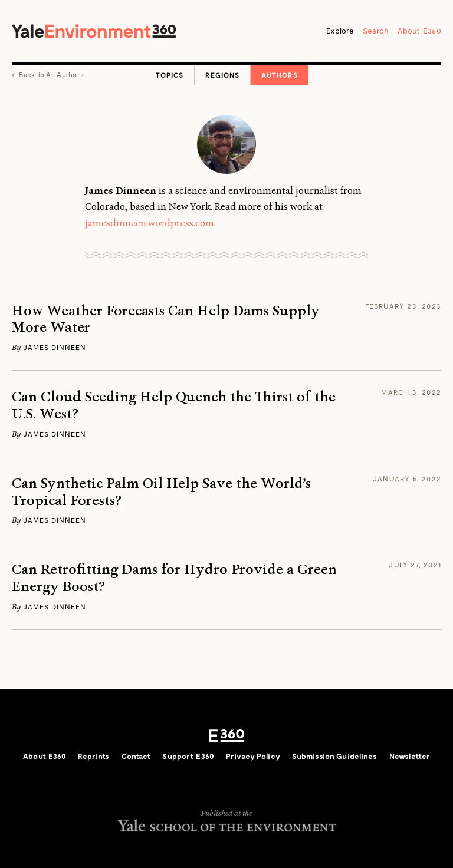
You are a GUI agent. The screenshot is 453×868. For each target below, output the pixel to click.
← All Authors (48, 74)
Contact (136, 756)
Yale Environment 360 (94, 31)
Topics (170, 75)
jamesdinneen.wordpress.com (150, 223)
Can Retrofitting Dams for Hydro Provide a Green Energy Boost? (174, 578)
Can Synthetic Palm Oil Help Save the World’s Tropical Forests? (161, 492)
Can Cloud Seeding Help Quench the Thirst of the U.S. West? (174, 405)
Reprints (93, 756)
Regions (222, 75)
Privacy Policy (253, 756)
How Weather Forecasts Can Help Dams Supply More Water (166, 319)
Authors (280, 75)
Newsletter (410, 756)
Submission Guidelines (335, 756)
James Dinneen (55, 347)
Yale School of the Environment (226, 825)
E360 (226, 736)
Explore (340, 31)
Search (376, 31)
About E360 (419, 31)
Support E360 (188, 756)
